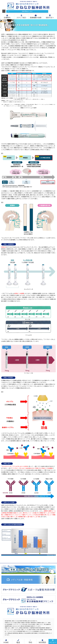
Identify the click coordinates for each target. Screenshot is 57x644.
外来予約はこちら (27, 11)
